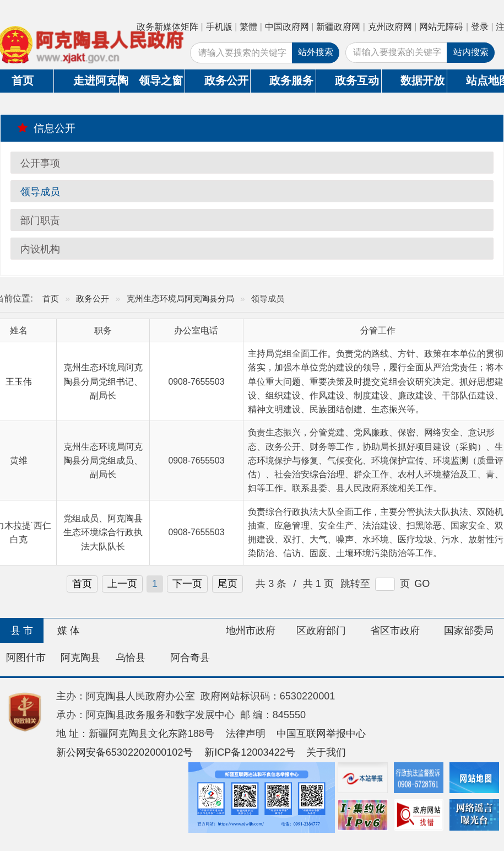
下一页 (187, 584)
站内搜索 (471, 52)
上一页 (122, 584)
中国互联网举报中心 (321, 734)
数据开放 (422, 80)
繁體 (248, 27)
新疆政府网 (338, 27)
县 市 (22, 631)
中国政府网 (287, 27)
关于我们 (326, 752)
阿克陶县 (80, 658)
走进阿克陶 (96, 80)
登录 (480, 27)
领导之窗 (161, 80)
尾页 (227, 584)
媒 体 (69, 631)
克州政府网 (390, 27)
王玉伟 (19, 382)
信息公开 (47, 128)
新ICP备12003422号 (250, 752)
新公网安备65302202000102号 (125, 752)
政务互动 (357, 80)
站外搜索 (316, 52)
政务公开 (226, 80)
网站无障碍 (441, 27)
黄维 (19, 460)
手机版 (219, 27)
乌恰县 (131, 658)
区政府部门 (321, 631)
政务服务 (291, 80)
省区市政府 (395, 631)
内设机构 (40, 249)
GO (422, 584)
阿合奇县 (190, 658)
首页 (51, 298)
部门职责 (40, 220)
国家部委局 (469, 631)
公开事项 (40, 163)
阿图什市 (26, 658)
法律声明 (246, 734)
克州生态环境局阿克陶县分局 (180, 298)
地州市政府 (251, 631)
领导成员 (40, 192)
